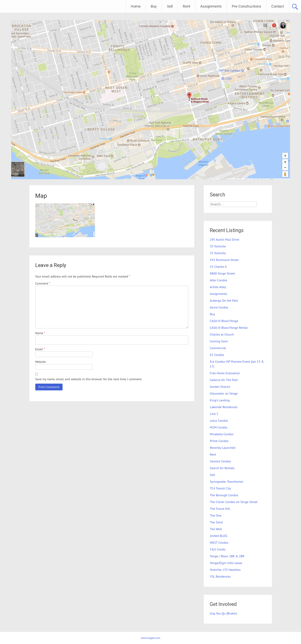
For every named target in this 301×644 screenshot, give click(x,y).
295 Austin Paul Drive (224, 239)
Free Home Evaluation (225, 373)
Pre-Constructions (247, 6)
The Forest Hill (220, 509)
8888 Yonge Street (222, 273)
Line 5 (214, 414)
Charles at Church (222, 334)
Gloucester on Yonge (224, 393)
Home (136, 6)
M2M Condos (219, 427)
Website (41, 362)
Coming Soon (219, 341)
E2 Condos (217, 355)
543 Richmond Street (224, 260)
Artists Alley (218, 287)
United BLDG (219, 536)
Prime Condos (219, 441)
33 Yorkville (218, 246)
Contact (278, 6)
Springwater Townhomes (226, 482)
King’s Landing (220, 400)
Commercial (218, 348)
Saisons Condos (220, 461)
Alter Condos (218, 280)
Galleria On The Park (224, 380)
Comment (43, 283)
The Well (216, 529)
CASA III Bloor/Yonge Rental (229, 328)
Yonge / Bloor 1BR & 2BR (227, 556)
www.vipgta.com (151, 638)
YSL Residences (220, 576)
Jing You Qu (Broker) (223, 613)
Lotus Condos (219, 420)
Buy (154, 6)
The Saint (216, 522)
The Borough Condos (224, 495)
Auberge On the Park (224, 300)
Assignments (211, 6)
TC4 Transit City (220, 488)
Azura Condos (219, 307)
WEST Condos (219, 543)
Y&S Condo (218, 549)
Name (40, 333)
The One (216, 515)
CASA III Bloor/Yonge (224, 321)
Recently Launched (223, 448)
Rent (187, 6)
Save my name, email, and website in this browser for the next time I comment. (89, 379)
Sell (170, 6)
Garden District (220, 387)
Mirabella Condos (222, 434)
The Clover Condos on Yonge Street (234, 502)
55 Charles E (218, 267)
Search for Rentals (222, 468)
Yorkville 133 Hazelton (225, 570)
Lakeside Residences (224, 407)
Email (40, 349)
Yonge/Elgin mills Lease (226, 563)
